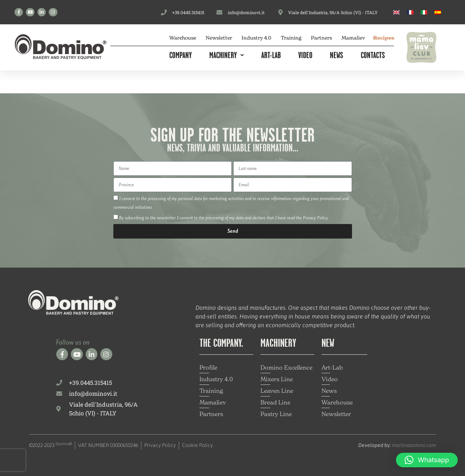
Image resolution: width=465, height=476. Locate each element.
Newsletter (219, 38)
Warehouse (183, 38)
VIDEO (305, 55)
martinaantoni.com (414, 445)
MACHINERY (227, 55)
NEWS (337, 55)
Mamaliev (353, 38)
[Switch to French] (410, 12)
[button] (427, 460)
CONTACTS (373, 55)
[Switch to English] (396, 12)
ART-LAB (271, 55)
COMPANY (181, 55)
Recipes (384, 38)
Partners (322, 38)
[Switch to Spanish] (438, 12)
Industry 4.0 (256, 38)
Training (291, 38)
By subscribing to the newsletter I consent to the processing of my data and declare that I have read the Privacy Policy (224, 218)
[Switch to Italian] (424, 12)
